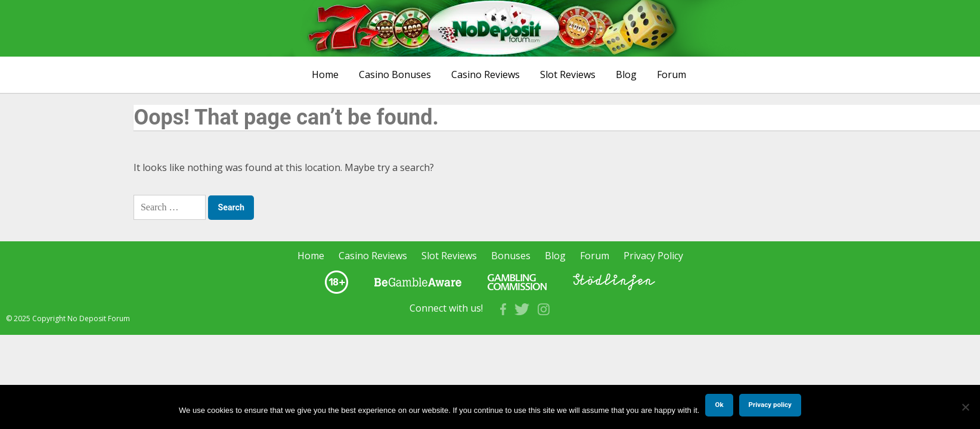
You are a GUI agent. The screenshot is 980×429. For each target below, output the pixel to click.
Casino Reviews (486, 74)
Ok (719, 405)
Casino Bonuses (395, 74)
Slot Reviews (568, 74)
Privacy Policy (653, 256)
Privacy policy (770, 405)
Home (325, 74)
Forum (672, 74)
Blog (626, 74)
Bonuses (511, 256)
